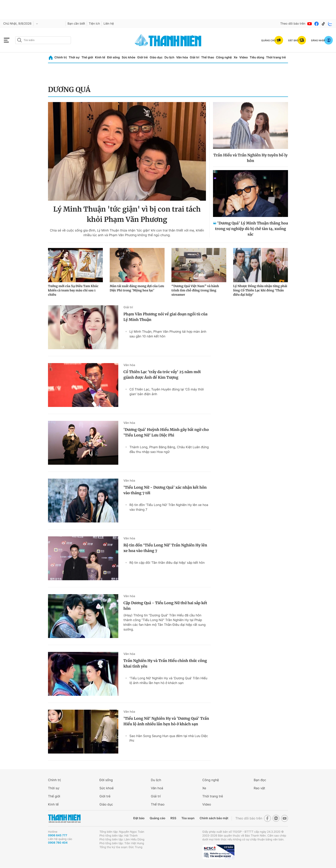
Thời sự (74, 57)
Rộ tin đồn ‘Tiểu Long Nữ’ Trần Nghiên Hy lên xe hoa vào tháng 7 (169, 507)
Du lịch (169, 57)
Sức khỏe (129, 57)
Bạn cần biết (76, 24)
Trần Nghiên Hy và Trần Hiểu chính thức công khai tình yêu (165, 663)
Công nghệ (224, 57)
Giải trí (195, 57)
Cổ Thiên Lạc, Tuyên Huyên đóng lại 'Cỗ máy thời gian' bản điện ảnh (167, 392)
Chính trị (61, 57)
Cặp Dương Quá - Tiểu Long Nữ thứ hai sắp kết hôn (165, 606)
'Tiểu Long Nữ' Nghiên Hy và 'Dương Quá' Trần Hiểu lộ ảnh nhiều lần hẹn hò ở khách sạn (168, 680)
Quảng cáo (157, 818)
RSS (173, 818)
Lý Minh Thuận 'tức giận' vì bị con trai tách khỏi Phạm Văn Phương (127, 214)
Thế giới (87, 57)
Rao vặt (259, 788)
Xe (235, 57)
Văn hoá (157, 788)
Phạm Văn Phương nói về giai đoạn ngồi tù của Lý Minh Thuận (165, 317)
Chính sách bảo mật (214, 818)
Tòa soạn (188, 818)
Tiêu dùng (257, 57)
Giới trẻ (142, 57)
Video (244, 57)
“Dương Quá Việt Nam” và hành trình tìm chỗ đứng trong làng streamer (195, 290)
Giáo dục (156, 57)
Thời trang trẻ (276, 57)
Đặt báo (139, 818)
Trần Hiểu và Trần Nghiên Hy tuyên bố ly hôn (250, 158)
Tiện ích (94, 24)
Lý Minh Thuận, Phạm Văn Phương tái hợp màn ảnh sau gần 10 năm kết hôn (168, 334)
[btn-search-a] (19, 40)
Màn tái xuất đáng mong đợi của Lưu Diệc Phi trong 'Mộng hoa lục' (137, 288)
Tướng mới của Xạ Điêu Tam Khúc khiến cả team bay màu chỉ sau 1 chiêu (73, 290)
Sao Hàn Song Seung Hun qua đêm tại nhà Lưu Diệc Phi (169, 738)
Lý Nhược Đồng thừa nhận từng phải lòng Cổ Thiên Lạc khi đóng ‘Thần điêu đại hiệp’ (260, 290)
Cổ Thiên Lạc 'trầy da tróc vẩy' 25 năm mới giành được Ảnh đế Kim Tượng (162, 375)
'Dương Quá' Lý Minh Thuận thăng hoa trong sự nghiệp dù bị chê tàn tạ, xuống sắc (251, 229)
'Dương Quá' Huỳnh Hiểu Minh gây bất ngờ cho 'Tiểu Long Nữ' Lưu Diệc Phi (166, 432)
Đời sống (113, 57)
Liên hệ (109, 24)
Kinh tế (100, 57)
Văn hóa (182, 57)
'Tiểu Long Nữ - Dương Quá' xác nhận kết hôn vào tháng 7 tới (165, 490)
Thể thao (208, 57)
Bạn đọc (260, 780)
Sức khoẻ (106, 788)
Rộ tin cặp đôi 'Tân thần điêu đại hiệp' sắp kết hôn (167, 563)
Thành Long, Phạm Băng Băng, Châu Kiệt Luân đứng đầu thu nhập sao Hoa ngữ (169, 449)
